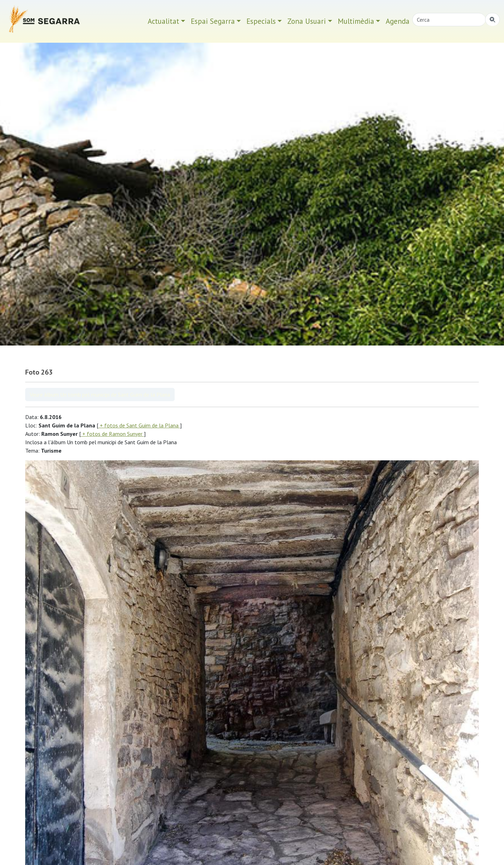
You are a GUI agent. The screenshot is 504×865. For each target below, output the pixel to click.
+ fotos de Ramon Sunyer (112, 434)
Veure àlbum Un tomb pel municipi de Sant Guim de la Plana (100, 395)
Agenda (398, 21)
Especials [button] (261, 21)
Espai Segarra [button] (213, 21)
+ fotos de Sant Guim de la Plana (139, 425)
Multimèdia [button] (356, 21)
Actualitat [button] (163, 21)
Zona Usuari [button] (307, 21)
